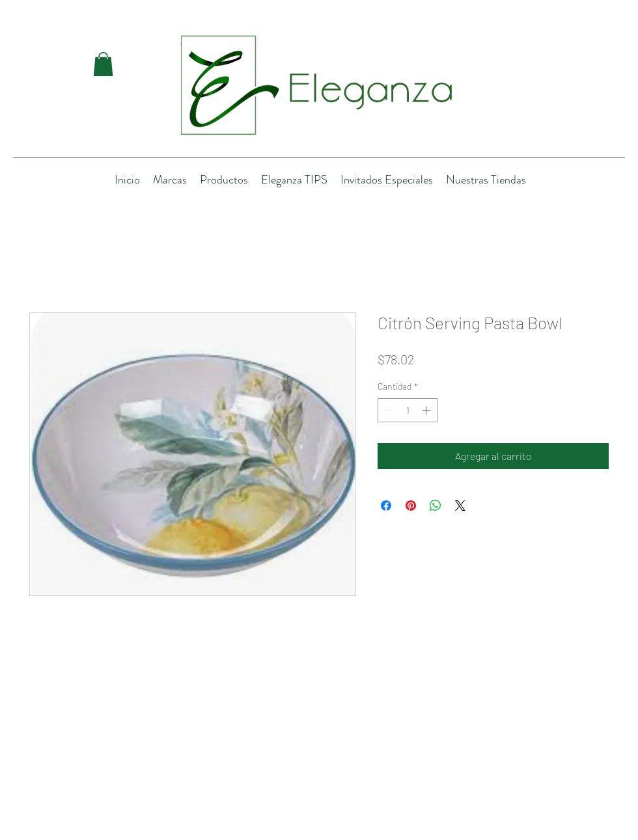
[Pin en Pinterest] (411, 506)
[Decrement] (388, 410)
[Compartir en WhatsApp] (436, 506)
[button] (103, 64)
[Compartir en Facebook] (386, 506)
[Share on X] (460, 506)
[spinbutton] (408, 410)
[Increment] (427, 410)
